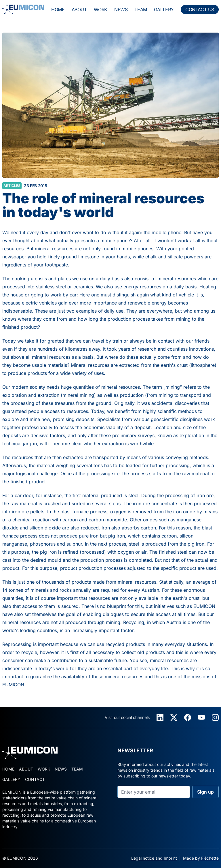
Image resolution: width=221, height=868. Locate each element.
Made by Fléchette (201, 858)
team (141, 10)
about (79, 10)
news (121, 10)
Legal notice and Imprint (154, 858)
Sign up (205, 792)
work (101, 10)
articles (12, 186)
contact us (200, 10)
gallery (164, 10)
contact (35, 779)
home (58, 10)
